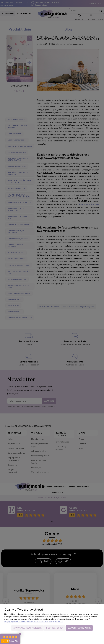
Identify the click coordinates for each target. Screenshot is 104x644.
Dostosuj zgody (55, 628)
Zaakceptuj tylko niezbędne (28, 628)
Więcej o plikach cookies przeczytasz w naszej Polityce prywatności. (34, 622)
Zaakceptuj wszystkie (79, 628)
